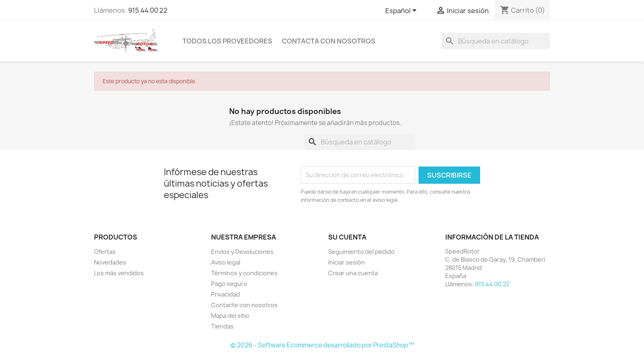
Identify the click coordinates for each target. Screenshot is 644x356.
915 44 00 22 (148, 10)
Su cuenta (347, 237)
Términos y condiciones (244, 273)
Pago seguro (229, 284)
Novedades (110, 262)
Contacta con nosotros (329, 41)
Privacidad (225, 294)
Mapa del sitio (230, 316)
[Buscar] (496, 41)
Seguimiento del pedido (361, 252)
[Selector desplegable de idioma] (402, 11)
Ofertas (105, 252)
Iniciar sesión (346, 262)
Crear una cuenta (353, 273)
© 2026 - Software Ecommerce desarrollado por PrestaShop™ (322, 345)
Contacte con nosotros (244, 305)
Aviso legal (226, 262)
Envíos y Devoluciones (242, 252)
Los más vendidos (119, 273)
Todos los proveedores (227, 41)
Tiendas (222, 326)
